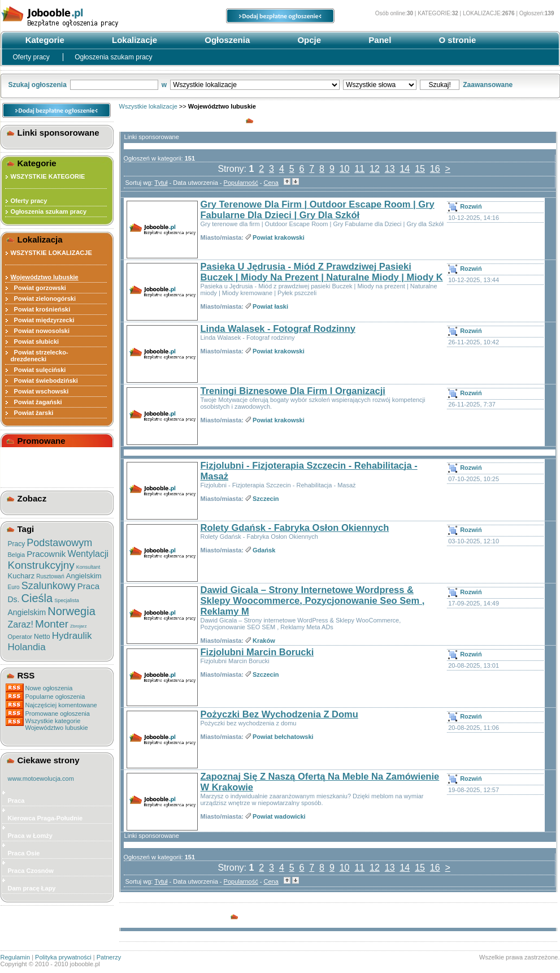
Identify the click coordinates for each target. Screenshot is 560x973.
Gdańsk (264, 550)
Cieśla (37, 598)
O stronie (456, 40)
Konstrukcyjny (41, 565)
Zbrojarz (78, 626)
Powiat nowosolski (40, 331)
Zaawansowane (488, 85)
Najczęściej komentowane (61, 705)
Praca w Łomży (30, 836)
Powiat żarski (32, 413)
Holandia (27, 647)
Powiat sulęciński (38, 370)
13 (390, 169)
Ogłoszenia (226, 40)
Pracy (17, 544)
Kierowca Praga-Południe (45, 818)
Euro (14, 587)
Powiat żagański (36, 402)
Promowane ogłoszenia (58, 713)
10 (345, 169)
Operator (20, 637)
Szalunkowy (49, 586)
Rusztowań (50, 576)
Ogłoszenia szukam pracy (113, 57)
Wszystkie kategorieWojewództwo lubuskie (57, 724)
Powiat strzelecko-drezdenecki (40, 356)
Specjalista (67, 600)
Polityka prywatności (63, 957)
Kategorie (44, 40)
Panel (379, 40)
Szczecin (266, 499)
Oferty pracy (32, 57)
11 (359, 169)
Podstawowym (59, 543)
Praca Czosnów (31, 871)
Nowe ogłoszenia (49, 688)
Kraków (264, 641)
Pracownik (46, 554)
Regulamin (16, 957)
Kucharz (21, 576)
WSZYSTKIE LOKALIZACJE (51, 253)
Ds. (14, 599)
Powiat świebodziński (44, 380)
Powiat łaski (270, 306)
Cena (271, 183)
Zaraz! (21, 624)
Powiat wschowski (40, 391)
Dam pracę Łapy (32, 888)
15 (420, 169)
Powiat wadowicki (279, 816)
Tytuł (161, 183)
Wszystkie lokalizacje (148, 106)
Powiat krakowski (279, 237)
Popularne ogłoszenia (55, 697)
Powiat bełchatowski (283, 737)
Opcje (308, 40)
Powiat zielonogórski (44, 299)
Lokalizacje (133, 40)
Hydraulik (72, 636)
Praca (88, 586)
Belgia (17, 555)
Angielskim (84, 576)
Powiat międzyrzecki (43, 320)
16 (435, 169)
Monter (52, 624)
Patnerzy (109, 957)
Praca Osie (24, 853)
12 (375, 169)
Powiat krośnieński (41, 309)
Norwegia (71, 611)
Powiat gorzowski (38, 288)
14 (405, 169)
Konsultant (88, 567)
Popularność (241, 183)
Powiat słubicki (35, 341)
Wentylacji (88, 554)
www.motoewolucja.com (41, 779)
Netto (42, 637)
